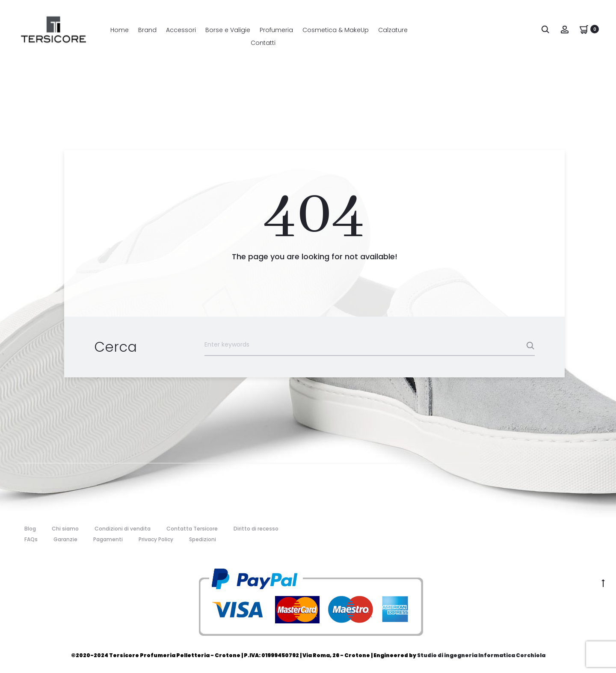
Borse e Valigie (228, 30)
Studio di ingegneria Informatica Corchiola (481, 655)
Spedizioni (203, 539)
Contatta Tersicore (192, 528)
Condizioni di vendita (123, 528)
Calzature (393, 30)
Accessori (181, 30)
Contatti (263, 43)
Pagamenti (108, 539)
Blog (30, 528)
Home (120, 30)
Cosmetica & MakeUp (336, 30)
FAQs (31, 539)
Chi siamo (65, 528)
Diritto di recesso (256, 528)
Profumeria (276, 30)
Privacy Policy (156, 539)
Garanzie (65, 539)
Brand (147, 30)
